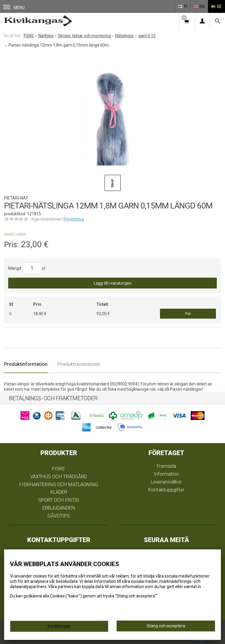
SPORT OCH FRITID (59, 500)
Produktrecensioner (79, 364)
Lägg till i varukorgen (113, 283)
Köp (188, 314)
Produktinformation (26, 364)
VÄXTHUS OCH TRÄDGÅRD (59, 476)
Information (166, 474)
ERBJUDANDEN (59, 508)
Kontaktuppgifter (166, 490)
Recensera (74, 219)
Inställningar (59, 626)
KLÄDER (59, 492)
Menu (14, 7)
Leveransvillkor (166, 482)
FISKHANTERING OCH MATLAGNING (59, 484)
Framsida (166, 466)
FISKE (59, 469)
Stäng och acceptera (166, 626)
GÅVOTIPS (59, 516)
